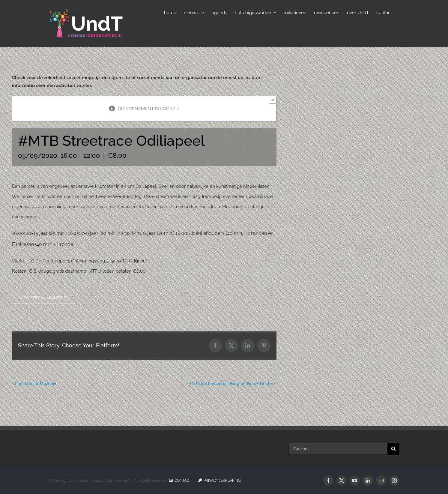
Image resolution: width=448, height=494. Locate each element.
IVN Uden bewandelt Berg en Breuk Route (230, 383)
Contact (180, 481)
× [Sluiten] (273, 100)
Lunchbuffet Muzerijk (36, 383)
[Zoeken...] (338, 449)
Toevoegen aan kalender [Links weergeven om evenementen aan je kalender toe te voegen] (44, 298)
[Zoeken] (393, 449)
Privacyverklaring (220, 481)
